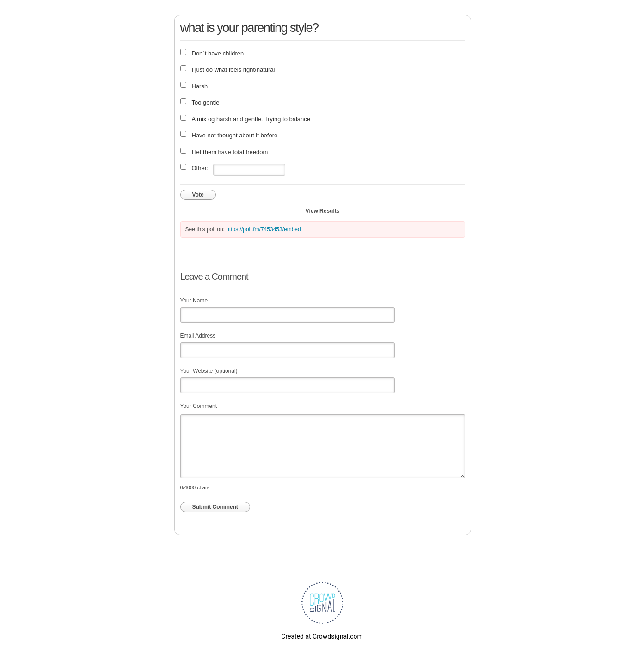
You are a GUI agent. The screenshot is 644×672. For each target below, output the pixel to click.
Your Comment (199, 406)
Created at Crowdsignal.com (322, 636)
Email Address (198, 336)
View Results (323, 211)
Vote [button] (198, 195)
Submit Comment (215, 507)
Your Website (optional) (209, 371)
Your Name (194, 301)
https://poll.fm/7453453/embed (263, 229)
